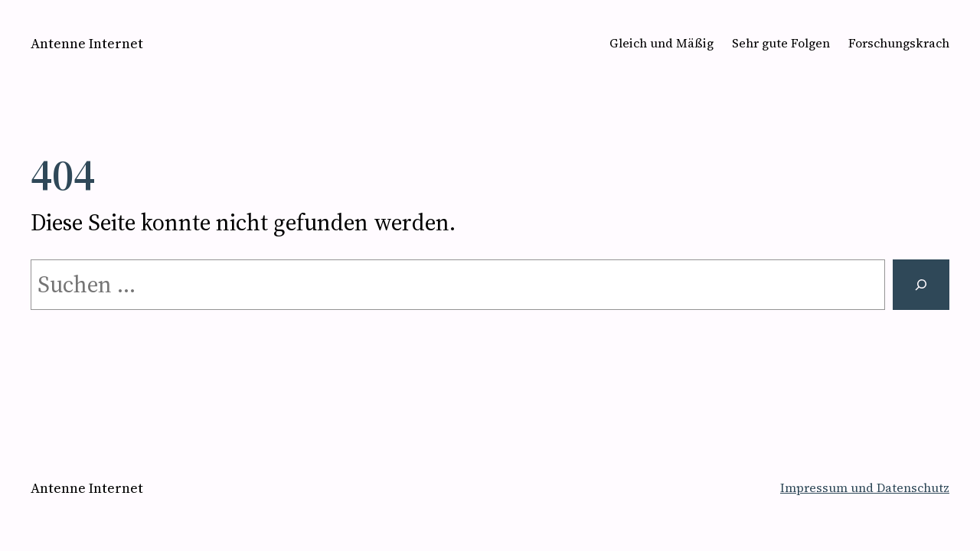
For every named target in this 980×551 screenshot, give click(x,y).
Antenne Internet (87, 43)
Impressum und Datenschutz (865, 487)
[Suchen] (921, 285)
